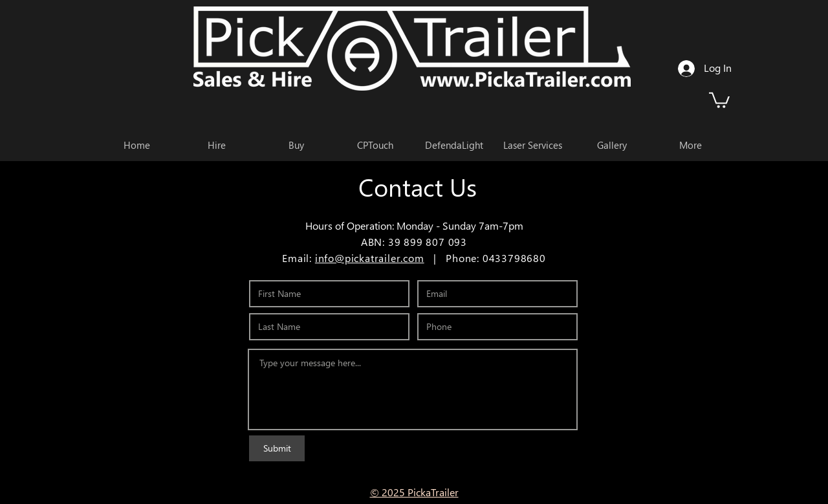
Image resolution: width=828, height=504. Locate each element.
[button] (719, 99)
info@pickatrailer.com (370, 258)
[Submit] (277, 448)
